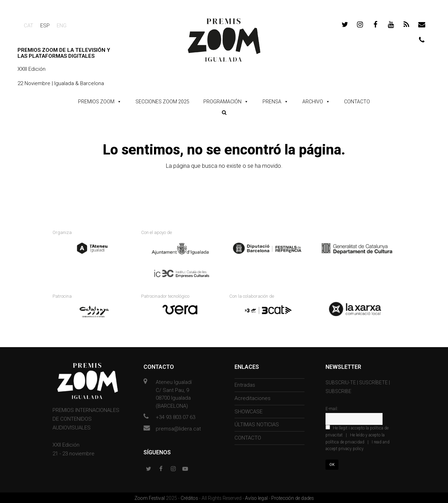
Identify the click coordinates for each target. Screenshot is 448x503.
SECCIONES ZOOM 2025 (162, 102)
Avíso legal (257, 497)
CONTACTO (357, 102)
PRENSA (272, 102)
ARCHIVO (313, 102)
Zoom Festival (150, 497)
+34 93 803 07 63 (176, 416)
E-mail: (332, 408)
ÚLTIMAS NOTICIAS (257, 423)
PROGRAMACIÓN (222, 102)
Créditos (190, 497)
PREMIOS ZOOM (96, 102)
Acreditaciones (253, 397)
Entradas (245, 384)
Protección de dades (293, 497)
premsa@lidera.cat (178, 427)
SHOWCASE (248, 410)
